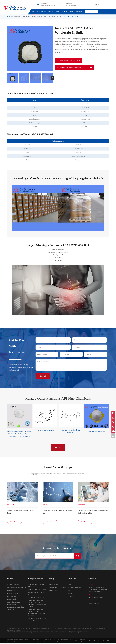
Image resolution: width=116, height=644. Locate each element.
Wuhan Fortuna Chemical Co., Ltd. (23, 641)
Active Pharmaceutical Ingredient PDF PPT (74, 67)
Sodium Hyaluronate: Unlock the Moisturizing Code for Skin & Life (93, 511)
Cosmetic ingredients (13, 585)
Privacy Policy (83, 641)
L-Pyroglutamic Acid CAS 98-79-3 (36, 594)
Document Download (74, 588)
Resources (64, 11)
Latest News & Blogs (58, 467)
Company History (53, 591)
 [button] (53, 78)
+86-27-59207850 (71, 5)
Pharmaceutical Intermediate (16, 608)
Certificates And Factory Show (57, 588)
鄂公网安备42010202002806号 (66, 641)
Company (43, 11)
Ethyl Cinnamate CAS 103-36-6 (37, 590)
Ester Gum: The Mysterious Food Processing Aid (57, 511)
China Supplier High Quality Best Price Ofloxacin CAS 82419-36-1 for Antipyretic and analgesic (37, 604)
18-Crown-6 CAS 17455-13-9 (36, 598)
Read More (14, 522)
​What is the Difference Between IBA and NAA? (21, 511)
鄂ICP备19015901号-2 (50, 641)
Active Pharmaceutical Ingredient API (34, 17)
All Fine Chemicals (13, 610)
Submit (43, 375)
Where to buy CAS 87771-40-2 (68, 61)
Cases (57, 11)
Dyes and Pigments (13, 597)
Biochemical (11, 591)
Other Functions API (54, 17)
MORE (58, 447)
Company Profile (53, 585)
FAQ (70, 591)
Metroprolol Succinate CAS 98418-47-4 (36, 586)
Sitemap (77, 641)
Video (70, 594)
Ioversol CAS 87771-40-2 (71, 17)
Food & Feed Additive (14, 594)
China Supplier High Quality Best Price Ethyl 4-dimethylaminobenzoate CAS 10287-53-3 (36, 613)
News (71, 11)
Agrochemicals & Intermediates (16, 588)
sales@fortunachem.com (48, 5)
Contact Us (78, 11)
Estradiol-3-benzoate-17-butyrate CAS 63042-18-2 (37, 620)
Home (11, 17)
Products (35, 11)
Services (50, 11)
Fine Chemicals (12, 600)
